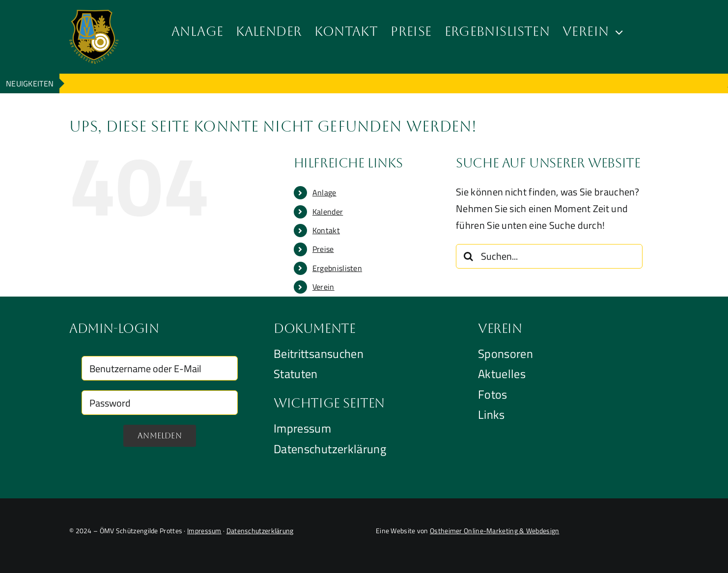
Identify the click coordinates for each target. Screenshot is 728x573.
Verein (323, 287)
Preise (323, 249)
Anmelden (160, 436)
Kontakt (326, 230)
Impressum (204, 531)
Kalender (328, 212)
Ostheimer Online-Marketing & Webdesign (494, 531)
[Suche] (468, 256)
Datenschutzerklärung (260, 531)
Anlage (324, 192)
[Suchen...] (549, 256)
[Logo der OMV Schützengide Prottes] (94, 14)
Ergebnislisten (337, 268)
